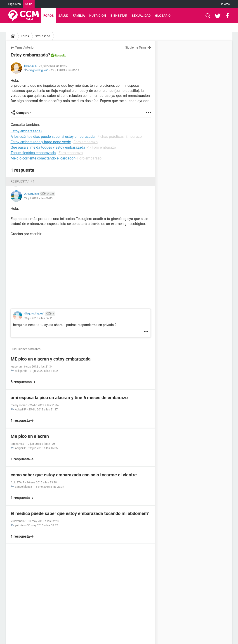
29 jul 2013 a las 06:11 (65, 70)
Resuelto (61, 55)
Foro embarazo (86, 142)
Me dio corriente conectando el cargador (43, 158)
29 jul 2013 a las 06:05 (38, 198)
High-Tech (15, 4)
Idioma (226, 4)
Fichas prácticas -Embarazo (120, 137)
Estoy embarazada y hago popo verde (41, 142)
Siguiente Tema (136, 47)
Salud (29, 4)
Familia (79, 16)
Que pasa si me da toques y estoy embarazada (48, 147)
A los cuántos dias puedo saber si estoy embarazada (53, 137)
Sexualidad (141, 16)
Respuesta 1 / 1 (23, 181)
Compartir (24, 113)
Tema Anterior (25, 47)
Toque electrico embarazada (33, 153)
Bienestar (119, 16)
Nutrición (98, 16)
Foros (49, 16)
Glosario (163, 16)
